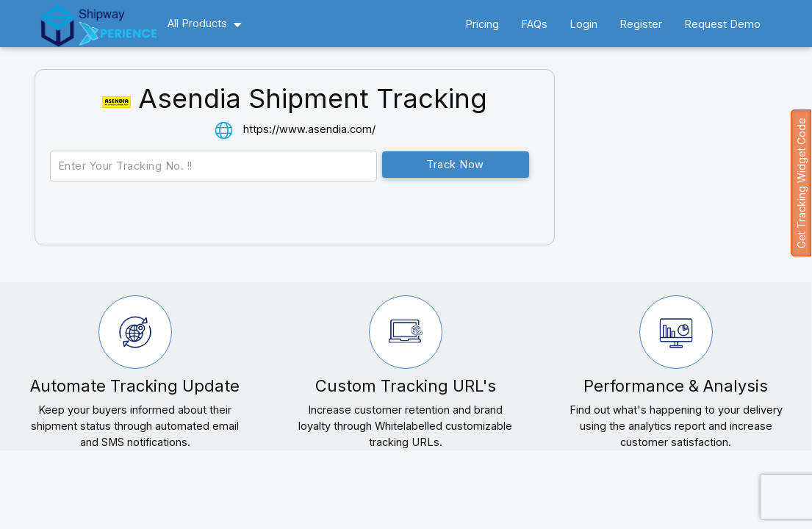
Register (641, 24)
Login (583, 24)
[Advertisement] (688, 176)
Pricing (482, 24)
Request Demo (722, 24)
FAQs (534, 24)
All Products (197, 23)
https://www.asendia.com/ (309, 129)
